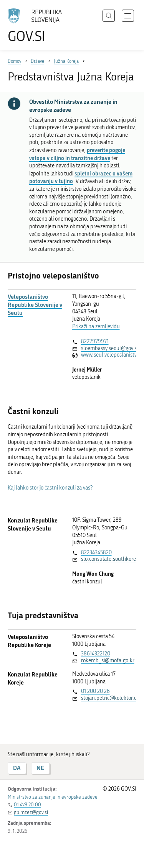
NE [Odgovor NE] (40, 768)
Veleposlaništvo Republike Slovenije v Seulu (35, 305)
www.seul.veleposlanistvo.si (109, 355)
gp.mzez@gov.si (31, 812)
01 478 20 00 (27, 805)
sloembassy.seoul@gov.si (109, 348)
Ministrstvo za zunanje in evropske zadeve (53, 797)
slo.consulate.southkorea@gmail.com (109, 559)
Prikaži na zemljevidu (96, 327)
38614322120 (96, 654)
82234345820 (96, 553)
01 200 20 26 (95, 691)
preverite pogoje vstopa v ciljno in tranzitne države (77, 154)
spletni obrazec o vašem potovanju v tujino (81, 177)
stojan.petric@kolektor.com (109, 698)
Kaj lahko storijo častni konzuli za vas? (50, 488)
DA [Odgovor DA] (17, 768)
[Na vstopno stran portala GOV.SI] (38, 26)
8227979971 (95, 341)
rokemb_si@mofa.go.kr (108, 661)
